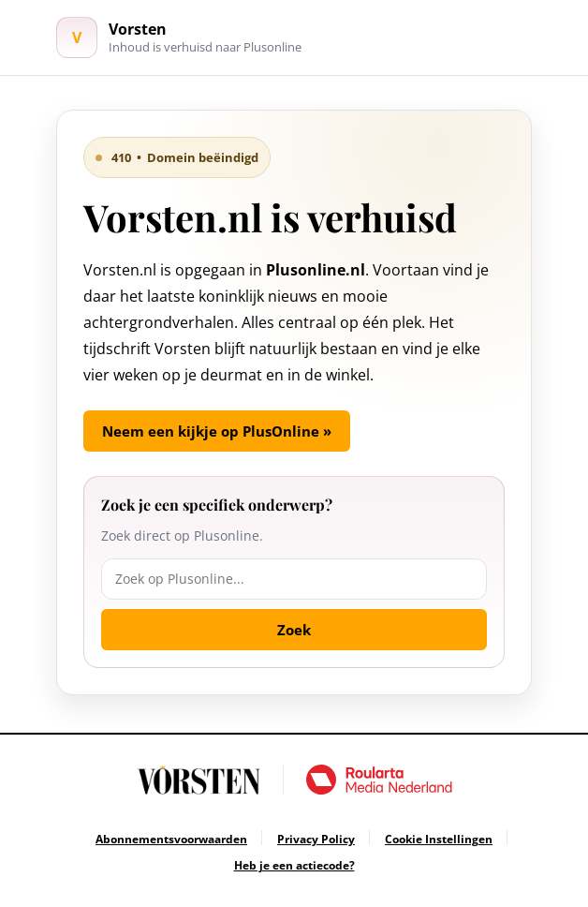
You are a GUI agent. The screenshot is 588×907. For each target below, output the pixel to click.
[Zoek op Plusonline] (294, 579)
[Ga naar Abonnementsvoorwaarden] (171, 839)
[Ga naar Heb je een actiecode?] (294, 865)
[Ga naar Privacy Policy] (316, 839)
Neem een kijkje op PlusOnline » (217, 431)
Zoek (294, 630)
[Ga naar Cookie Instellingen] (439, 839)
